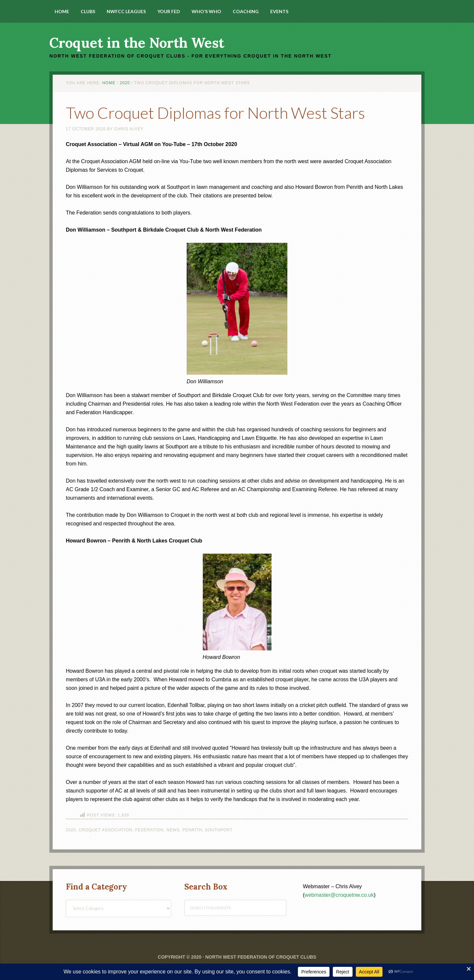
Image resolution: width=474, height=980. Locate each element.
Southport (219, 830)
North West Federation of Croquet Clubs (261, 957)
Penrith (192, 830)
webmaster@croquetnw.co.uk (339, 895)
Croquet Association (105, 830)
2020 (71, 830)
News (173, 830)
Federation (149, 830)
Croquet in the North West (137, 43)
